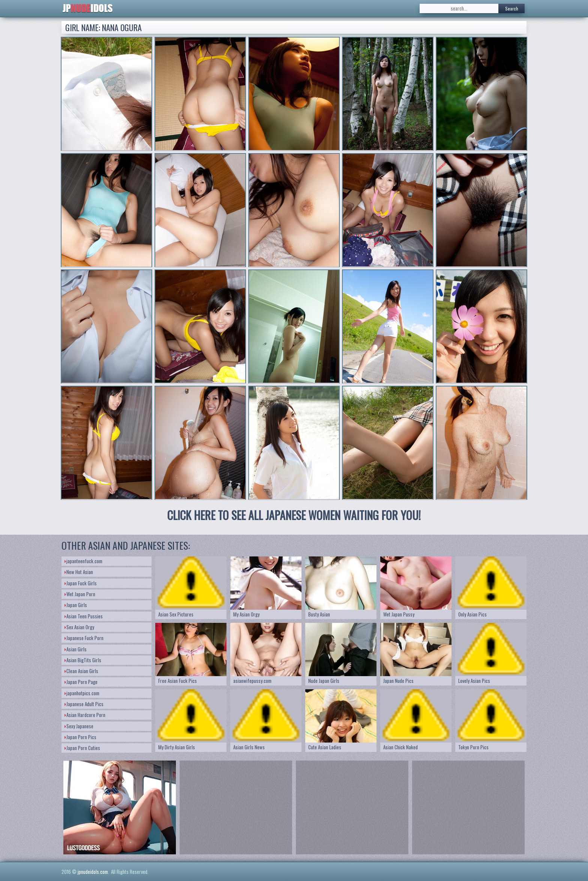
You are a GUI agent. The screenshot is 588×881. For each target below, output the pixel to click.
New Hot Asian (79, 572)
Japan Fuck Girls (81, 583)
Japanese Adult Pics (84, 704)
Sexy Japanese (79, 726)
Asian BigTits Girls (83, 660)
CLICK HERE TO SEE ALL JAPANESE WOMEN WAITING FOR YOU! (294, 515)
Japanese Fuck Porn (84, 638)
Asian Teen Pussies (84, 616)
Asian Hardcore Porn (85, 715)
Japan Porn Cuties (82, 748)
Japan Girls (76, 605)
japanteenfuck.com (83, 561)
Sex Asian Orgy (79, 627)
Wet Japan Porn (80, 594)
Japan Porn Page (81, 682)
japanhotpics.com (82, 693)
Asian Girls (76, 649)
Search (512, 8)
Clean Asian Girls (81, 671)
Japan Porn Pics (80, 737)
